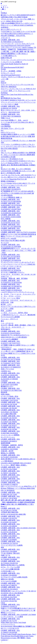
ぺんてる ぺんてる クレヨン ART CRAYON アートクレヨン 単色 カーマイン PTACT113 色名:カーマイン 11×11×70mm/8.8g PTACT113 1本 (18, 177)
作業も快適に (6, 394)
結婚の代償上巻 (6, 58)
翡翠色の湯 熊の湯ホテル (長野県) (13, 565)
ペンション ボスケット (9, 319)
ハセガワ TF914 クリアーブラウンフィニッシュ (18, 292)
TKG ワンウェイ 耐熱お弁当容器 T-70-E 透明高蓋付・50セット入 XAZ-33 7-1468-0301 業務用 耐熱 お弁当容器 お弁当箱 (18, 155)
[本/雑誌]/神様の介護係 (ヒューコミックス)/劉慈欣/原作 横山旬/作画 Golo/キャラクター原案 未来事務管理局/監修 (18, 136)
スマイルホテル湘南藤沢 (9, 339)
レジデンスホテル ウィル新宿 (12, 617)
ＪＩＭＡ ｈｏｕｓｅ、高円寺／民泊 (14, 313)
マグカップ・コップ (8, 73)
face (2, 130)
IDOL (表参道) (6, 219)
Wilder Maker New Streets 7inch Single (13, 622)
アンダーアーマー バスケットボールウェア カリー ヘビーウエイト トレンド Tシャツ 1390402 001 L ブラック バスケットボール (18, 264)
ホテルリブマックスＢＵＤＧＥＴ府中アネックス (18, 307)
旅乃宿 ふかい (6, 304)
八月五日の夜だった (8, 571)
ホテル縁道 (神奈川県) (9, 414)
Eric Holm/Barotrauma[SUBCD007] (12, 67)
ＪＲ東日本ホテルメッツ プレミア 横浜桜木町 (18, 315)
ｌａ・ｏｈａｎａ (7, 323)
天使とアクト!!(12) (7, 369)
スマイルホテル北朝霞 (9, 581)
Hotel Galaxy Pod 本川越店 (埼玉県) (13, 240)
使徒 (2, 547)
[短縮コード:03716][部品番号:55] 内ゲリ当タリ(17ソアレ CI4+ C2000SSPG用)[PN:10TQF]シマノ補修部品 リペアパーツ (18, 610)
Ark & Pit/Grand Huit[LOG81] (11, 75)
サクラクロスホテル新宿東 (10, 317)
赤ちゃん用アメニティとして (11, 29)
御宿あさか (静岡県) (8, 453)
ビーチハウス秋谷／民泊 (9, 396)
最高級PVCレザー (7, 386)
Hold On (4, 83)
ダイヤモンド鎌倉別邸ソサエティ (13, 272)
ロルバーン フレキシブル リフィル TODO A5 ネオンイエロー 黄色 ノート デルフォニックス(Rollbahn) (18, 91)
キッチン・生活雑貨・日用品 (11, 71)
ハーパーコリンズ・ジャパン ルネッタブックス (18, 44)
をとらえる (5, 243)
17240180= (4, 381)
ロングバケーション (8, 437)
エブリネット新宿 (7, 309)
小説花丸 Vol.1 (6, 371)
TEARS (3, 69)
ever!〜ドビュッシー (8, 132)
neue (2, 96)
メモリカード (6, 38)
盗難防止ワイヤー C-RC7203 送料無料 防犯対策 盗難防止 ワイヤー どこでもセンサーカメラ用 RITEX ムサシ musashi (18, 236)
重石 (2, 321)
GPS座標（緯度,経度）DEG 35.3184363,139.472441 (18, 528)
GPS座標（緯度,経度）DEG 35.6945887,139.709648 (18, 615)
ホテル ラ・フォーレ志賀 (10, 567)
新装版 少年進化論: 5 (8, 181)
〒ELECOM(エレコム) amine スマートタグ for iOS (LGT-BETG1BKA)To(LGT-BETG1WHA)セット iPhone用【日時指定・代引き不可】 (18, 34)
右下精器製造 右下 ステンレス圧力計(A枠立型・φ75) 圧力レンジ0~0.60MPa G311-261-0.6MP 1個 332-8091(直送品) (18, 193)
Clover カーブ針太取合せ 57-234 (12, 159)
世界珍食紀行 (6, 329)
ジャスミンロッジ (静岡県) (10, 435)
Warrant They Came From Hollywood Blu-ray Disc (17, 94)
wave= (3, 81)
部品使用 (4, 392)
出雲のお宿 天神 (7, 302)
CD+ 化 (3, 151)
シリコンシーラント (8, 624)
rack (2, 66)
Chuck (3, 603)
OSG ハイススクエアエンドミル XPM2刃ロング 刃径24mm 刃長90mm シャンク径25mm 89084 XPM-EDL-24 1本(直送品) (18, 488)
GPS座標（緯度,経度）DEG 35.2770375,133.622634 (18, 232)
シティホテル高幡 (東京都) (10, 569)
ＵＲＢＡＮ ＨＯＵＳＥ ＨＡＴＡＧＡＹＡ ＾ (18, 300)
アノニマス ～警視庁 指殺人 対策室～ (14, 465)
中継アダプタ (6, 555)
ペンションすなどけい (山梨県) (12, 545)
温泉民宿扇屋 (6, 443)
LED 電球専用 (6, 126)
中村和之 (4, 13)
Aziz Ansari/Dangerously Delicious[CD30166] (16, 46)
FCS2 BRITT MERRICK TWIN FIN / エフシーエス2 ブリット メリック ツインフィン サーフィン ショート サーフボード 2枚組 (18, 102)
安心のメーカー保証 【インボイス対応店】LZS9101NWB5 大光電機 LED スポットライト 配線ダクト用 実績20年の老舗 (18, 171)
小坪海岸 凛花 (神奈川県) (10, 512)
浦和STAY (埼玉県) (7, 579)
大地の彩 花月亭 (7, 451)
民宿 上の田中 (6, 311)
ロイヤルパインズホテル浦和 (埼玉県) (14, 577)
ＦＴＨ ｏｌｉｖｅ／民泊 (10, 298)
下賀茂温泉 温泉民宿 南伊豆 (12, 445)
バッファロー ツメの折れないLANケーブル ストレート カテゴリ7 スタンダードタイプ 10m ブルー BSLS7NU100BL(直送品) (18, 146)
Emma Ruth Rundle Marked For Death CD (14, 64)
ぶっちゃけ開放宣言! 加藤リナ (11, 197)
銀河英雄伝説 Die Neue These (11, 98)
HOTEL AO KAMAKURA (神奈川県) (13, 514)
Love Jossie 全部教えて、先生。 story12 (14, 120)
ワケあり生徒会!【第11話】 (11, 553)
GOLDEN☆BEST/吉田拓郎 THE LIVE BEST (16, 463)
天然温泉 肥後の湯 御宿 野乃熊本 (14, 279)
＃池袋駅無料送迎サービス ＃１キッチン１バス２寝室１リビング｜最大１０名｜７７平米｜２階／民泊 (18, 251)
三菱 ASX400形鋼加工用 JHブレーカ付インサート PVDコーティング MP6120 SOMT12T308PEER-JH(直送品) (18, 25)
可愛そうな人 (6, 118)
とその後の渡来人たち (9, 56)
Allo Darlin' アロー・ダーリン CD (12, 128)
